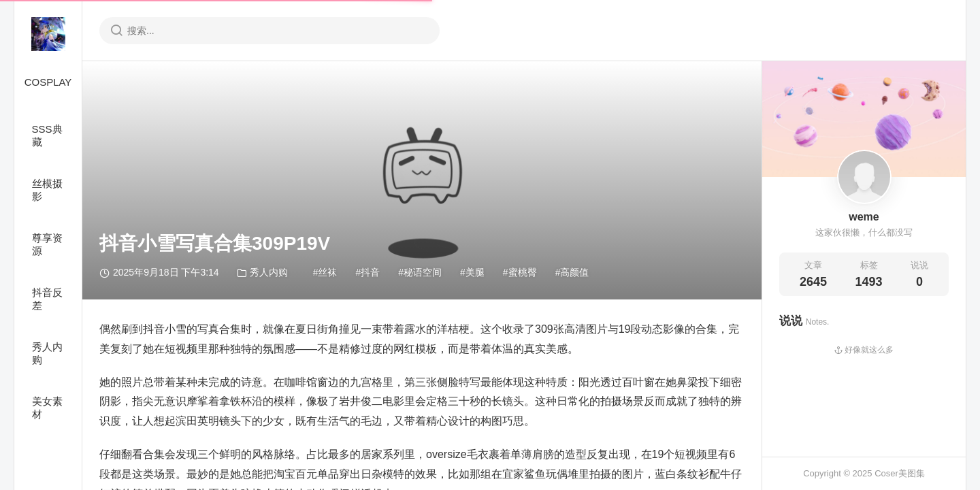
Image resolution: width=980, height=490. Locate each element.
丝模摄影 (47, 190)
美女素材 (47, 408)
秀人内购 (47, 353)
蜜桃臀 (523, 272)
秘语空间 (423, 272)
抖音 (370, 272)
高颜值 (574, 272)
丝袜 (327, 272)
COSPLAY (48, 82)
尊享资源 (47, 244)
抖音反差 (47, 299)
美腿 (475, 272)
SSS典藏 (47, 135)
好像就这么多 (864, 350)
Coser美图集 (900, 473)
